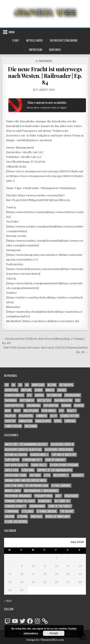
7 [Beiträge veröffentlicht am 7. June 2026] (80, 558)
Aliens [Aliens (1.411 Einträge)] (39, 390)
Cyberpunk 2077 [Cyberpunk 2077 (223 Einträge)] (32, 460)
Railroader (46, 61)
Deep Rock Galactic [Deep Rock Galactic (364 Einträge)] (16, 465)
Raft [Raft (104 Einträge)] (58, 496)
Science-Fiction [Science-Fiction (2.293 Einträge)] (69, 416)
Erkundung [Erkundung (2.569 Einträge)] (34, 405)
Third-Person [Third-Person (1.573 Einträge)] (13, 426)
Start (16, 40)
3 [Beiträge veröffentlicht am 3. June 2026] (33, 558)
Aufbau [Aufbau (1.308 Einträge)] (39, 395)
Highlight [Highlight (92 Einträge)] (78, 475)
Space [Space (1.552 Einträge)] (58, 421)
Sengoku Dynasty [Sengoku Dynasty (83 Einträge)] (15, 506)
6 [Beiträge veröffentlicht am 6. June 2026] (68, 558)
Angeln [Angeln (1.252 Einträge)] (50, 390)
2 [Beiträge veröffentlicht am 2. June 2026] (22, 558)
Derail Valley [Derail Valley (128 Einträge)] (39, 465)
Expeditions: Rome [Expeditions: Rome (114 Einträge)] (16, 475)
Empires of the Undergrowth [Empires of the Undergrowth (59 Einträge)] (55, 470)
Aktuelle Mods (35, 40)
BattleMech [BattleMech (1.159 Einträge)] (27, 400)
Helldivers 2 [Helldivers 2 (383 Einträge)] (61, 475)
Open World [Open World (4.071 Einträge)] (49, 411)
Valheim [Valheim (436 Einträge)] (10, 516)
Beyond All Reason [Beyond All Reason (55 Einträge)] (16, 455)
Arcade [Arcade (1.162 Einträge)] (62, 390)
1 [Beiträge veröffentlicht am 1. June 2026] (10, 558)
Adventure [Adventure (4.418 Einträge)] (11, 390)
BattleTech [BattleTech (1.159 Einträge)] (44, 400)
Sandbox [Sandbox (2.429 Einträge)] (42, 416)
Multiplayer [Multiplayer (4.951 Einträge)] (31, 411)
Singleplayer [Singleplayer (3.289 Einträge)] (43, 421)
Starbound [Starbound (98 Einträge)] (12, 511)
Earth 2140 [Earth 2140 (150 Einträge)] (12, 470)
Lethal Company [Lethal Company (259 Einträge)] (61, 486)
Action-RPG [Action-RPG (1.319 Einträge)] (66, 385)
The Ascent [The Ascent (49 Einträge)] (67, 511)
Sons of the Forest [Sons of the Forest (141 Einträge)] (60, 506)
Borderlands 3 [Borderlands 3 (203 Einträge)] (39, 455)
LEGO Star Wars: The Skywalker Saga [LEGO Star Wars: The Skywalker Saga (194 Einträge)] (27, 486)
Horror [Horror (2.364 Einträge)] (79, 405)
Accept (54, 633)
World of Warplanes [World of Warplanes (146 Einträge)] (58, 516)
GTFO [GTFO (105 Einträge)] (47, 475)
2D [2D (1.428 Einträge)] (7, 385)
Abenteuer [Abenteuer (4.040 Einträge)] (38, 385)
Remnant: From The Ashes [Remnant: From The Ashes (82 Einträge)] (20, 501)
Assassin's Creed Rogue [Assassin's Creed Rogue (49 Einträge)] (59, 449)
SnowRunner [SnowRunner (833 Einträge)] (37, 506)
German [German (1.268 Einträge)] (66, 405)
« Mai (8, 601)
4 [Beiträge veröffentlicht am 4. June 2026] (45, 558)
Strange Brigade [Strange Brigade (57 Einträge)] (47, 511)
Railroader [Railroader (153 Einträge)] (71, 496)
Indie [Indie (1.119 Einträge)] (8, 411)
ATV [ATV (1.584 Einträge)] (29, 395)
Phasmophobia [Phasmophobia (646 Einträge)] (43, 496)
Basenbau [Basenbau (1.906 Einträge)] (11, 400)
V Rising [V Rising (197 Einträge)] (22, 516)
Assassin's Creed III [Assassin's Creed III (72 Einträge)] (62, 444)
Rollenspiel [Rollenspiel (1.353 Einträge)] (26, 416)
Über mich (55, 50)
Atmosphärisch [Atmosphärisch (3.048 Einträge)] (14, 395)
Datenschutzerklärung (64, 40)
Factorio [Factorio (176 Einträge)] (35, 475)
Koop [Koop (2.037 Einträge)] (17, 411)
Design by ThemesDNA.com (45, 640)
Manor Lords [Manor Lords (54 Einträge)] (13, 491)
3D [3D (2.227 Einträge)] (20, 385)
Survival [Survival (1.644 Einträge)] (70, 421)
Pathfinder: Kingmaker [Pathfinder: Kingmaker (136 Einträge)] (18, 496)
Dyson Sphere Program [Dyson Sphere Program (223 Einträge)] (64, 465)
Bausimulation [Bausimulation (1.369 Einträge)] (63, 400)
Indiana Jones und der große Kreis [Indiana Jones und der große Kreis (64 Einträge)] (26, 480)
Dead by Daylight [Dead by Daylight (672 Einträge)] (55, 460)
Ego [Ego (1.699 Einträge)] (78, 400)
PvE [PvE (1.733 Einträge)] (61, 411)
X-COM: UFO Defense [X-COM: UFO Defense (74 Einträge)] (16, 522)
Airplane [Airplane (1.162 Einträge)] (26, 390)
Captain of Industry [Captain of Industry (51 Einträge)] (64, 455)
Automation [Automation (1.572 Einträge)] (54, 395)
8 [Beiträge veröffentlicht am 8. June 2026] (10, 566)
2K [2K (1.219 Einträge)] (13, 385)
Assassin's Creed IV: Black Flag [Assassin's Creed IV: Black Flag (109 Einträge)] (23, 449)
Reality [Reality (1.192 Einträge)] (72, 411)
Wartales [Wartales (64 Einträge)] (36, 516)
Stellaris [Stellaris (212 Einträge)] (28, 511)
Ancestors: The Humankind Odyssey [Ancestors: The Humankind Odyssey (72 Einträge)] (26, 444)
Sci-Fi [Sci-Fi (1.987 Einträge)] (54, 416)
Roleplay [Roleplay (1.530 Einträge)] (10, 416)
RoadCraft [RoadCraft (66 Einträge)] (45, 501)
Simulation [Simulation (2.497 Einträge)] (25, 421)
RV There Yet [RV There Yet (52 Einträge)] (62, 501)
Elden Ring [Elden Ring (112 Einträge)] (28, 470)
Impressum (36, 50)
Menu (12, 32)
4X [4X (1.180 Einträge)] (27, 385)
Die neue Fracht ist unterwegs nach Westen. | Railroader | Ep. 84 (45, 76)
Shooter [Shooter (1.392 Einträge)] (10, 421)
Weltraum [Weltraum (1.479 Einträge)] (31, 426)
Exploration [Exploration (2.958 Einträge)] (51, 405)
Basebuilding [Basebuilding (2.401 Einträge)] (73, 395)
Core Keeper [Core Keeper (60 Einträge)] (12, 460)
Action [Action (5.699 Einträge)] (52, 385)
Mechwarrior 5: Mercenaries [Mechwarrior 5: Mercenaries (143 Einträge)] (41, 491)
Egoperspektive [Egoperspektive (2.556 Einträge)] (14, 405)
